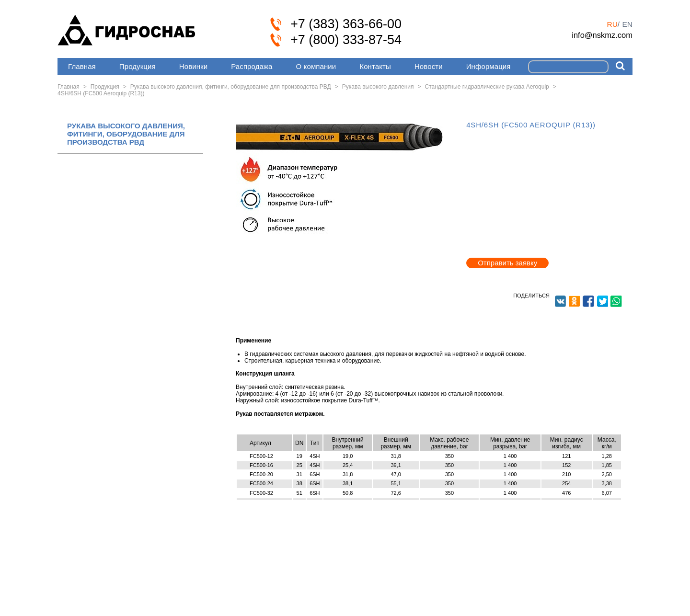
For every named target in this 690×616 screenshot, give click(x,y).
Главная (82, 66)
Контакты (375, 66)
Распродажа (252, 66)
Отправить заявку (507, 263)
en (627, 24)
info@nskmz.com (602, 35)
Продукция (138, 66)
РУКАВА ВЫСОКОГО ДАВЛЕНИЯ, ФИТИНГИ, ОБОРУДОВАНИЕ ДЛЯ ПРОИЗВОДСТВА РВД (126, 134)
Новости (429, 66)
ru (612, 24)
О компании (316, 66)
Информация (489, 66)
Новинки (193, 66)
